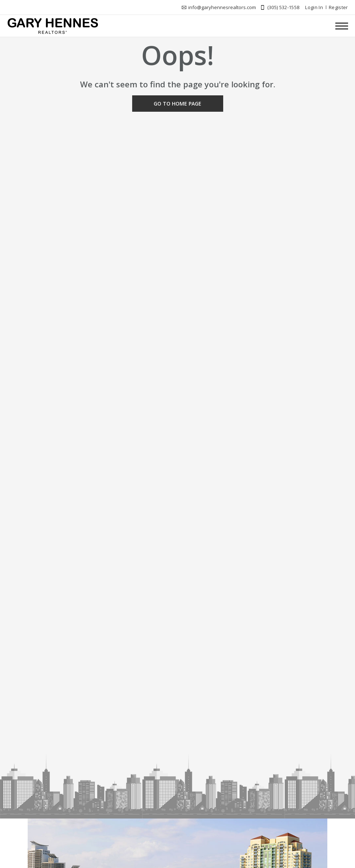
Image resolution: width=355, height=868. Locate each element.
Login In (314, 7)
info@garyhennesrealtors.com (222, 7)
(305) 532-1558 (283, 7)
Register (338, 7)
